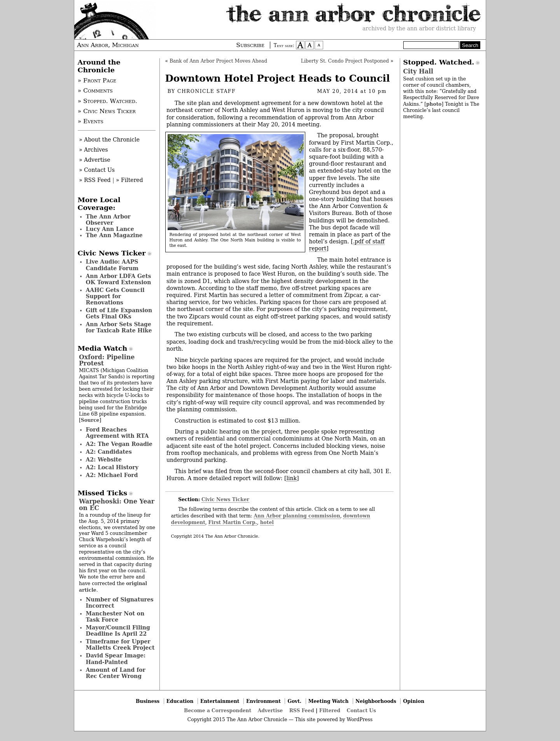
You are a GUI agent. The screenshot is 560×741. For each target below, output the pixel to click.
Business (148, 701)
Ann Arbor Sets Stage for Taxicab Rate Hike (119, 327)
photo (434, 104)
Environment (263, 701)
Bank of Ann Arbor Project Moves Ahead (218, 61)
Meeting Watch (329, 701)
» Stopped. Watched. (108, 101)
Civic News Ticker (225, 499)
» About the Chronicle (109, 140)
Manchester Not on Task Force (115, 617)
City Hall (418, 71)
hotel (267, 522)
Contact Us (361, 710)
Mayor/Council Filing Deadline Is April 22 (118, 631)
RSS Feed (302, 710)
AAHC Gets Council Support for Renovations (115, 296)
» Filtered (129, 180)
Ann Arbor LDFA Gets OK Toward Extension (119, 279)
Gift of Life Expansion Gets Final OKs (119, 313)
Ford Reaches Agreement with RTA (117, 433)
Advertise (270, 710)
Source (90, 420)
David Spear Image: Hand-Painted (116, 659)
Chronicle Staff (206, 91)
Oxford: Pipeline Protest (107, 360)
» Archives (94, 150)
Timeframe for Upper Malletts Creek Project (120, 645)
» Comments (95, 91)
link (291, 478)
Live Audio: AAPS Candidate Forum (112, 265)
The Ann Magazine (114, 235)
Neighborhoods (376, 701)
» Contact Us (97, 170)
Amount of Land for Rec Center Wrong (116, 673)
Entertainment (220, 701)
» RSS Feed (95, 180)
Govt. (294, 701)
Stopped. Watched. (439, 62)
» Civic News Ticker (107, 111)
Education (180, 701)
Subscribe (250, 45)
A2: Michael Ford (112, 475)
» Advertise (95, 160)
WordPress (360, 720)
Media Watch (103, 348)
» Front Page (97, 80)
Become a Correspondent (218, 710)
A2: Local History (112, 467)
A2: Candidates (109, 452)
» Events (91, 121)
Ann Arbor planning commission (297, 516)
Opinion (414, 701)
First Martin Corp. (233, 522)
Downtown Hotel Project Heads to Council (278, 78)
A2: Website (104, 460)
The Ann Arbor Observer (108, 220)
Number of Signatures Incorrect (120, 603)
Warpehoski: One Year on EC (117, 504)
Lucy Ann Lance (110, 229)
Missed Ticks (103, 493)
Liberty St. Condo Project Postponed (345, 61)
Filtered (330, 710)
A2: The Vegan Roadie (119, 444)
